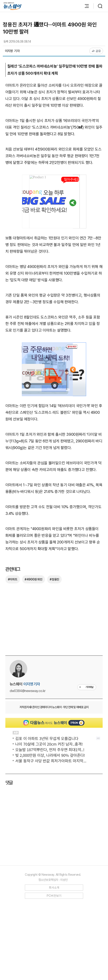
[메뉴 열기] (85, 6)
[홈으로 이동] (12, 6)
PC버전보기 (54, 973)
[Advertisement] (54, 540)
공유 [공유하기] (96, 51)
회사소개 (54, 965)
